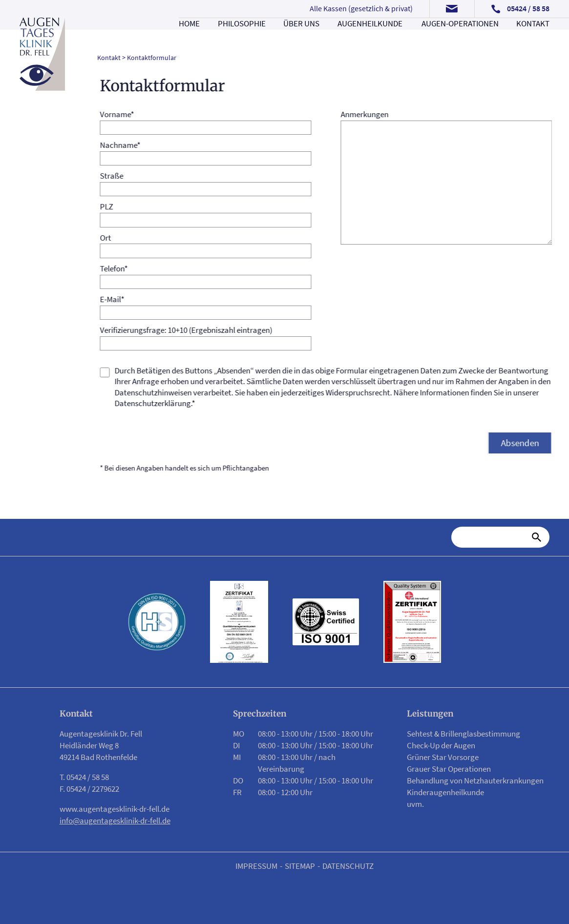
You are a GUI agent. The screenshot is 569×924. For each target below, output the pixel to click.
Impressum (256, 866)
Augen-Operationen (460, 35)
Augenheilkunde (370, 35)
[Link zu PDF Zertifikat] (239, 622)
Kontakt (533, 35)
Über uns (301, 35)
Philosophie (242, 35)
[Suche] (494, 537)
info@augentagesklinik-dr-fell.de (115, 821)
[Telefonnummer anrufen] (520, 9)
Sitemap (300, 866)
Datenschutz (348, 866)
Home (190, 35)
